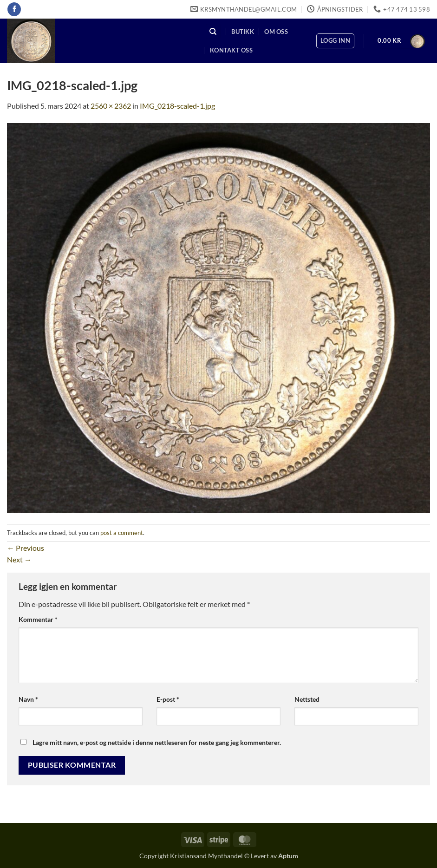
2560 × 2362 (111, 106)
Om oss (276, 32)
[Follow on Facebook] (14, 9)
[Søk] (213, 31)
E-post (168, 699)
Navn (28, 699)
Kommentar (38, 619)
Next (19, 559)
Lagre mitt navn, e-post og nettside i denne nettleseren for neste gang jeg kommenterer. (157, 742)
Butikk (243, 32)
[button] (335, 41)
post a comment (122, 533)
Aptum (288, 856)
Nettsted (307, 699)
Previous (26, 548)
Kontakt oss (231, 50)
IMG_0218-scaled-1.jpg (177, 106)
